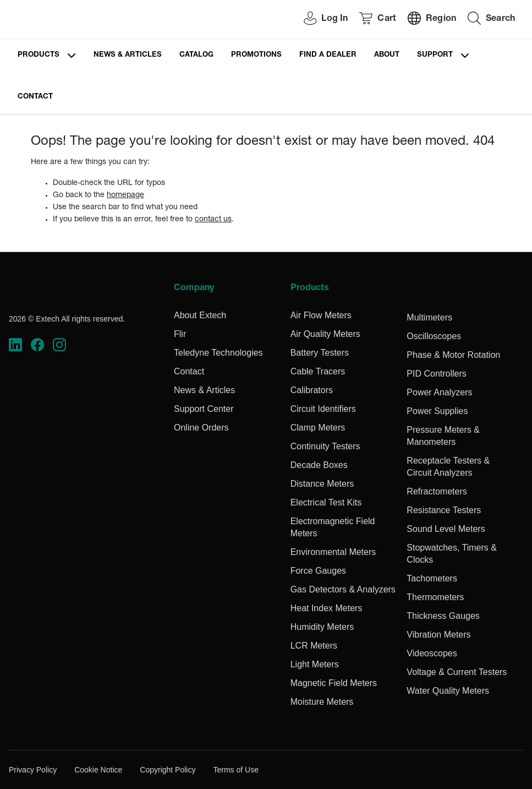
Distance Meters (322, 484)
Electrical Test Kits (326, 502)
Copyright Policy (168, 770)
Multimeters (429, 317)
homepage (125, 195)
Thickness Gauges (443, 616)
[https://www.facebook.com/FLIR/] (37, 345)
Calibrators (312, 390)
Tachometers (432, 578)
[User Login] (320, 20)
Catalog (196, 55)
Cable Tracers (318, 371)
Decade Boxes (319, 465)
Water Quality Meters (448, 691)
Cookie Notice (98, 770)
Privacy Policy (33, 770)
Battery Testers (320, 353)
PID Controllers (436, 374)
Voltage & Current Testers (457, 672)
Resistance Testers (444, 510)
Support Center (204, 409)
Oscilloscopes (434, 336)
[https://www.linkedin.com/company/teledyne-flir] (15, 345)
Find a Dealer (328, 55)
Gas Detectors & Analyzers (343, 589)
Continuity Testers (325, 446)
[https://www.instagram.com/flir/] (59, 345)
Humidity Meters (322, 627)
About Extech (200, 315)
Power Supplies (437, 411)
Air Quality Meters (325, 334)
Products (39, 55)
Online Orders (201, 428)
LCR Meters (314, 646)
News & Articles (128, 55)
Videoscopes (432, 653)
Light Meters (315, 664)
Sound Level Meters (446, 529)
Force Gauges (318, 571)
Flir (180, 334)
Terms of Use (235, 770)
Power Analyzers (439, 392)
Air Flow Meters (321, 315)
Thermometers (435, 597)
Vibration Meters (438, 635)
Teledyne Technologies (218, 353)
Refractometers (437, 491)
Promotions (256, 55)
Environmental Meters (333, 552)
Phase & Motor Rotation (453, 355)
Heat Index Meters (327, 608)
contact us (213, 220)
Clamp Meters (318, 428)
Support (435, 55)
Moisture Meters (322, 702)
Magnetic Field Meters (334, 683)
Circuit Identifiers (323, 409)
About (387, 55)
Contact (35, 97)
